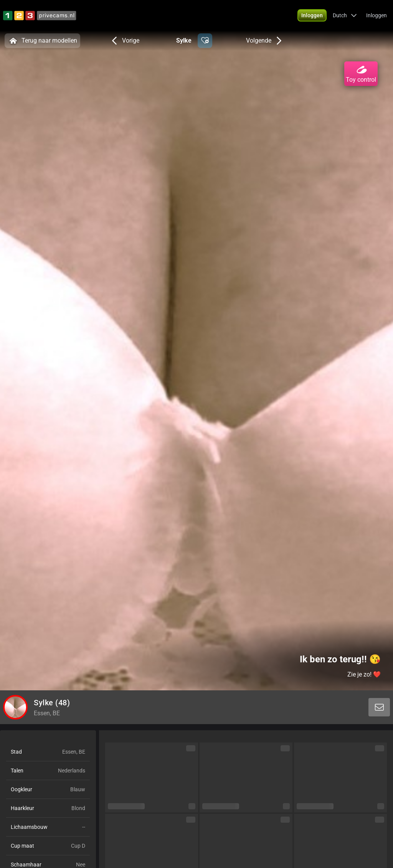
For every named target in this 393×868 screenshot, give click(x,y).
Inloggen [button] (376, 15)
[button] (312, 15)
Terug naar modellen (42, 41)
